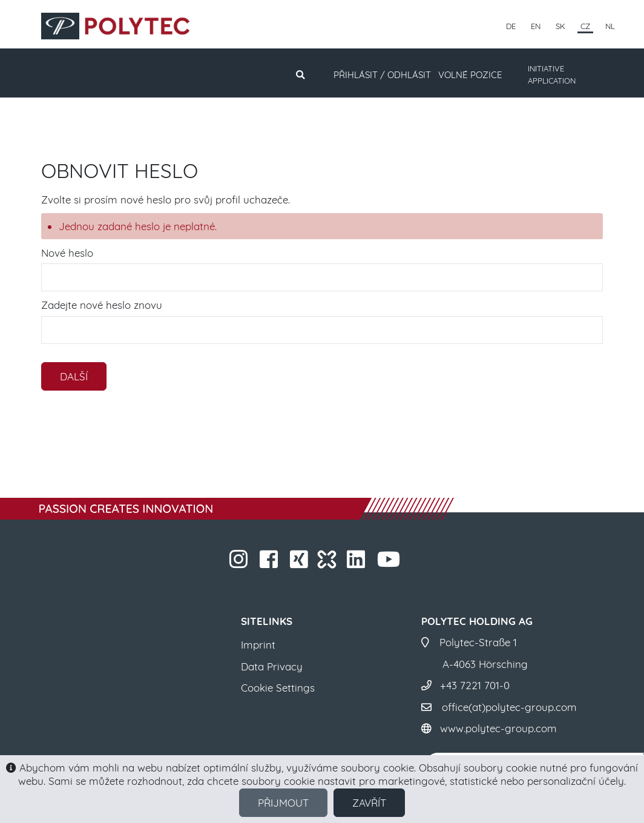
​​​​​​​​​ (301, 563)
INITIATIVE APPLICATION (552, 74)
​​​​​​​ (240, 563)
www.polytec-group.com (498, 728)
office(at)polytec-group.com (509, 707)
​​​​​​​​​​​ (357, 563)
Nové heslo (67, 253)
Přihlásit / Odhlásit (382, 75)
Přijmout (283, 803)
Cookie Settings (278, 688)
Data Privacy (272, 666)
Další (74, 376)
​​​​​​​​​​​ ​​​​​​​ (390, 563)
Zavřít (369, 803)
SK (560, 26)
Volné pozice (470, 75)
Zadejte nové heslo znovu (102, 305)
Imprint (258, 645)
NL (610, 26)
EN (536, 26)
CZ (585, 26)
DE (511, 26)
